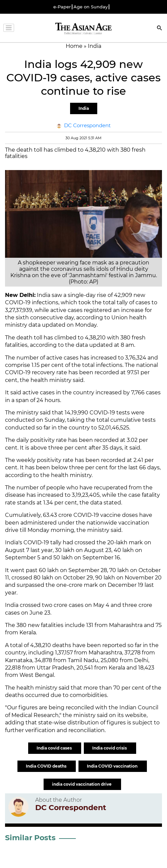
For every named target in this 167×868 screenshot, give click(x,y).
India (84, 108)
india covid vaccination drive (82, 784)
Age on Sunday (91, 7)
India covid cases (55, 748)
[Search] (160, 29)
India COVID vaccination (113, 766)
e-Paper (62, 7)
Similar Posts (30, 838)
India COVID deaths (47, 766)
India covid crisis (110, 748)
